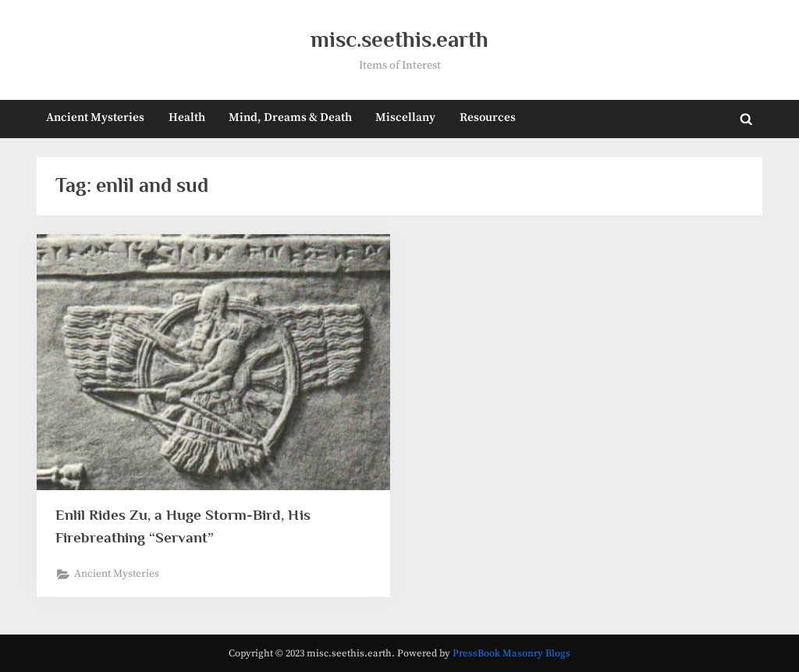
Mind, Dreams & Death (290, 117)
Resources (488, 117)
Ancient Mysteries (95, 117)
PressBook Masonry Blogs (511, 653)
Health (187, 117)
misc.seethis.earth (399, 39)
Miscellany (405, 117)
